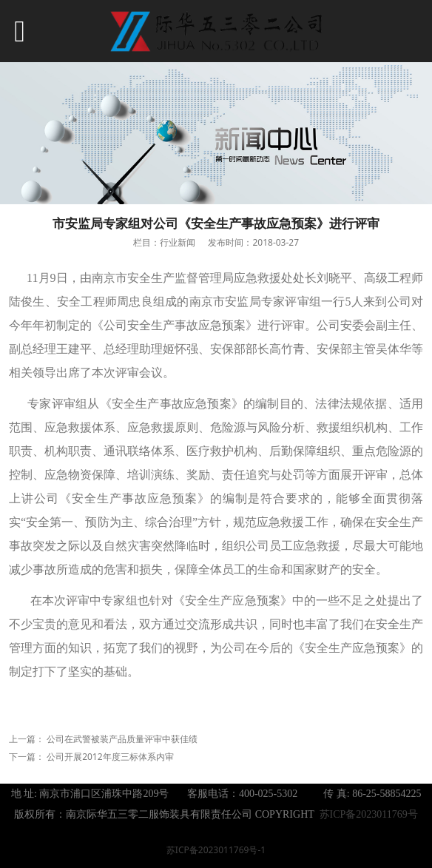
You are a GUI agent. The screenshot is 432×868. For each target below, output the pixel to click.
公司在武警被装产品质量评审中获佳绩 (122, 739)
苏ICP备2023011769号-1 (216, 850)
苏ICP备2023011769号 (369, 814)
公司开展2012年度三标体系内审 (110, 757)
